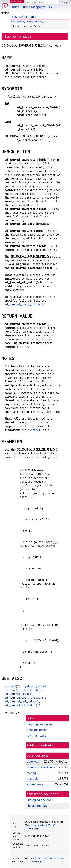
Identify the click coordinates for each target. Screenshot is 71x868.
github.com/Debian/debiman (48, 858)
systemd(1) (12, 686)
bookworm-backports (41, 767)
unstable (33, 779)
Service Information (25, 17)
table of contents (40, 745)
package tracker (37, 730)
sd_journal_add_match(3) (22, 705)
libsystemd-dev (34, 22)
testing (31, 773)
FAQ (52, 7)
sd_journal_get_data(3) (22, 701)
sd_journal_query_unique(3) (25, 304)
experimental (35, 784)
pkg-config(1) (32, 430)
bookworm (18, 22)
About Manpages (34, 7)
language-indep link (40, 724)
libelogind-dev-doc (39, 800)
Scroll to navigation (18, 37)
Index (15, 7)
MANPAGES (17, 1)
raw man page (36, 736)
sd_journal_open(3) (19, 694)
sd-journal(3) (32, 690)
